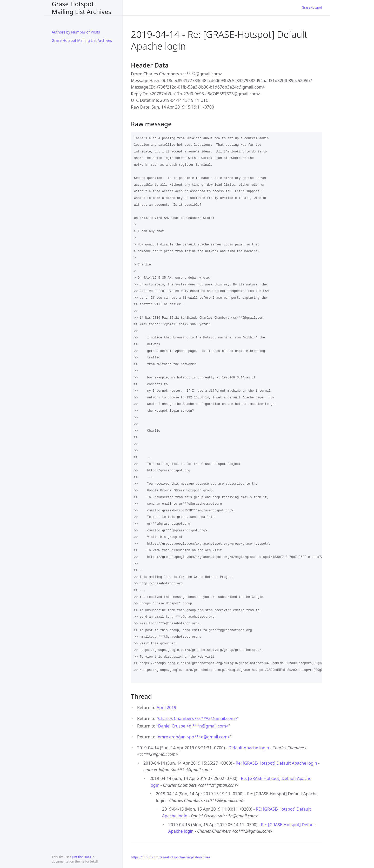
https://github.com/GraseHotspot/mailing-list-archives (171, 857)
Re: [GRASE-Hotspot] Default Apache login (276, 763)
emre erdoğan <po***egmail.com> (194, 737)
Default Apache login (249, 748)
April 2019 (166, 707)
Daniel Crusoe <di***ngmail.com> (193, 726)
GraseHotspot (312, 7)
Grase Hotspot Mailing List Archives (81, 8)
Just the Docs (81, 857)
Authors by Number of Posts (76, 32)
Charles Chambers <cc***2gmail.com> (198, 718)
